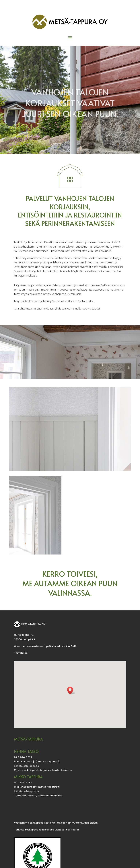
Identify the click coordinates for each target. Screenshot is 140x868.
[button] (71, 690)
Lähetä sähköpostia (26, 766)
